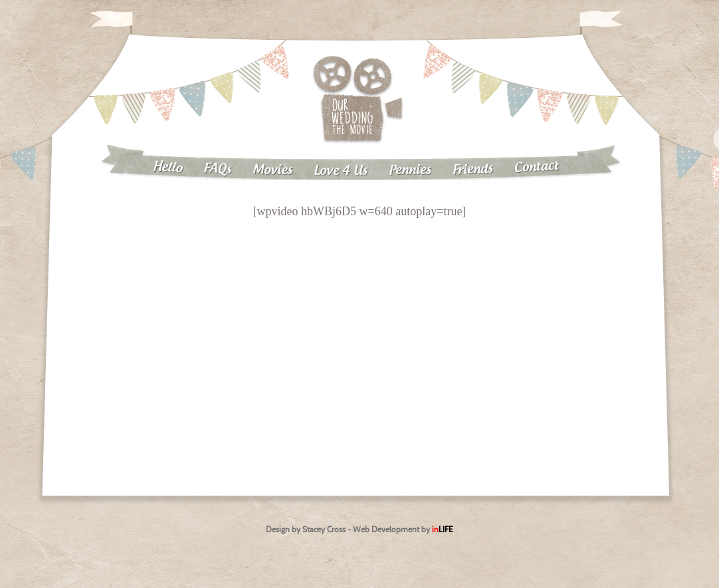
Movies (272, 170)
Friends (473, 170)
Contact (537, 167)
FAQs (218, 169)
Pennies (410, 170)
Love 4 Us (341, 171)
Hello (167, 167)
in (443, 529)
